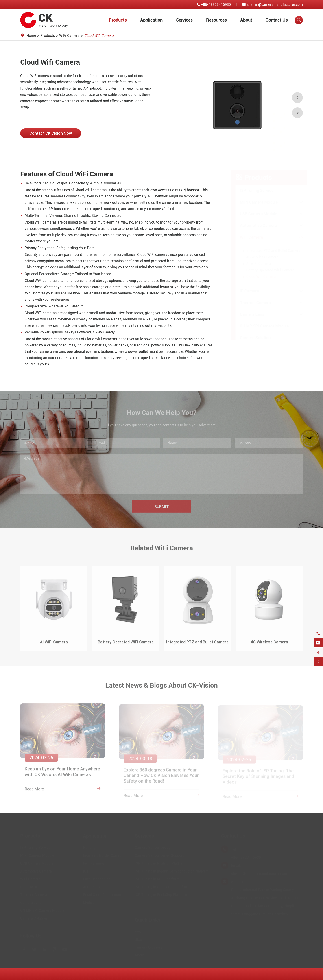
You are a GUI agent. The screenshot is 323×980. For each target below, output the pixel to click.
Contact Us (277, 20)
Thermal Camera (251, 303)
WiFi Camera (69, 36)
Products (118, 20)
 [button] (297, 113)
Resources (216, 20)
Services (184, 20)
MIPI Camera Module (254, 202)
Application (151, 20)
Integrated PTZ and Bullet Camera (269, 251)
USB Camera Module (254, 214)
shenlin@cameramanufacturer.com (275, 5)
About (246, 20)
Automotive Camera (254, 225)
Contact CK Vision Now (51, 133)
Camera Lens (248, 314)
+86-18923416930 (216, 5)
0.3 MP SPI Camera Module (260, 326)
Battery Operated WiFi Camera (266, 270)
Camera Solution (251, 338)
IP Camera (245, 291)
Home (31, 36)
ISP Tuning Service (252, 190)
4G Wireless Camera (258, 257)
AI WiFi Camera (254, 264)
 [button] (297, 98)
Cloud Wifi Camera (99, 36)
